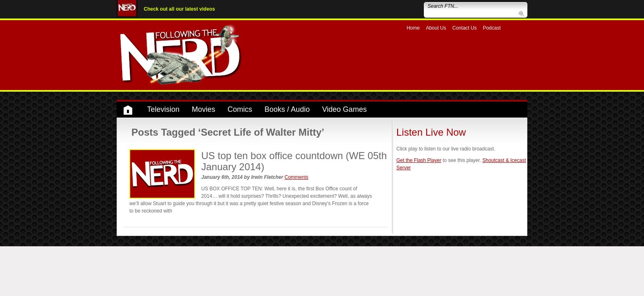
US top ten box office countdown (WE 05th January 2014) (294, 161)
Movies (204, 109)
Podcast (492, 28)
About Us (436, 28)
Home (413, 28)
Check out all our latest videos (179, 9)
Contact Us (464, 28)
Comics (240, 109)
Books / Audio (287, 109)
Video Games (344, 109)
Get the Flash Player (419, 160)
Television (163, 109)
